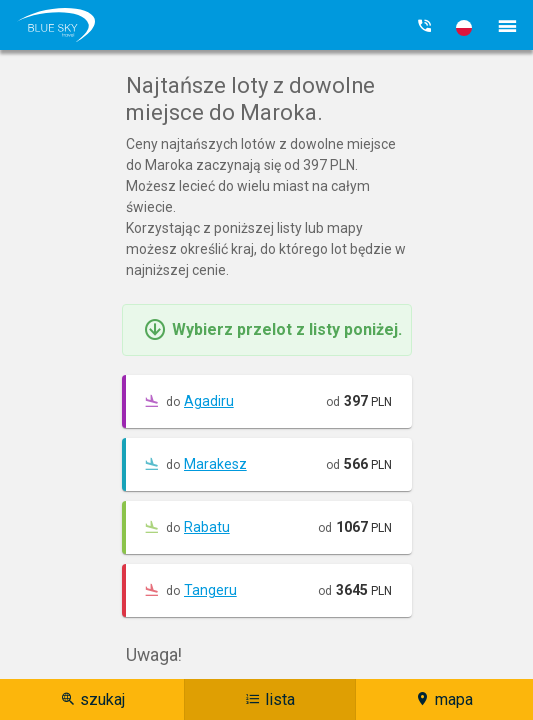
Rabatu (207, 527)
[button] (464, 28)
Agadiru (209, 401)
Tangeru (210, 590)
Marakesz (215, 464)
